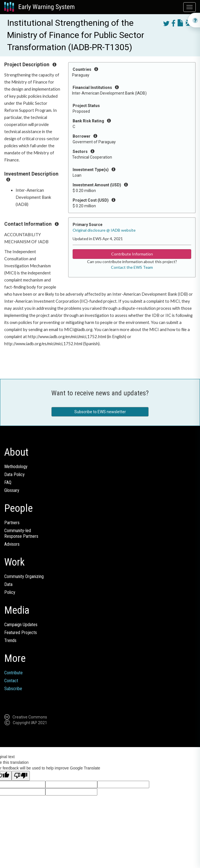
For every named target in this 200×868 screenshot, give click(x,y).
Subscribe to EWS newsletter (100, 412)
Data (8, 584)
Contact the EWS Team (132, 267)
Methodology (16, 467)
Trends (10, 640)
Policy (10, 592)
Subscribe (13, 689)
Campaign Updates (21, 625)
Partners (12, 523)
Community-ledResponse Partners (21, 533)
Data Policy (14, 474)
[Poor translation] (21, 776)
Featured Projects (21, 633)
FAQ (8, 482)
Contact (11, 681)
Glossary (12, 490)
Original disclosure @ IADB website (104, 230)
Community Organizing (24, 576)
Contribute (13, 673)
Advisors (12, 544)
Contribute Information (132, 254)
